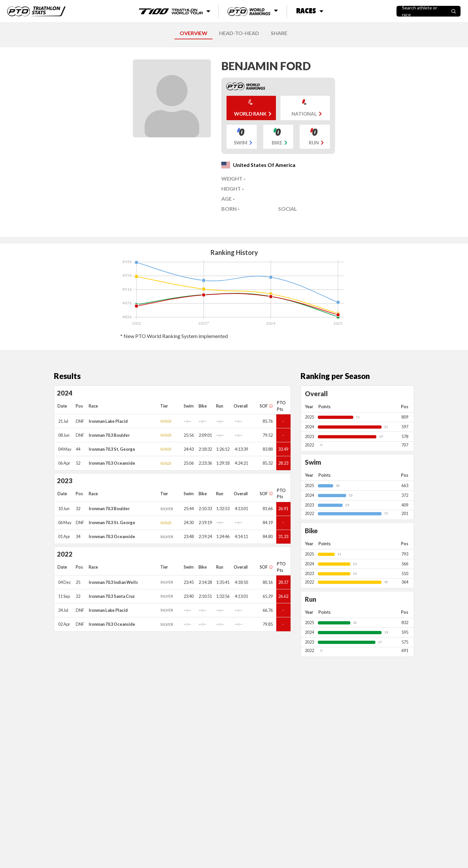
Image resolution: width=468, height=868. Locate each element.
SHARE (279, 33)
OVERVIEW (194, 33)
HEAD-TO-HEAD (239, 33)
